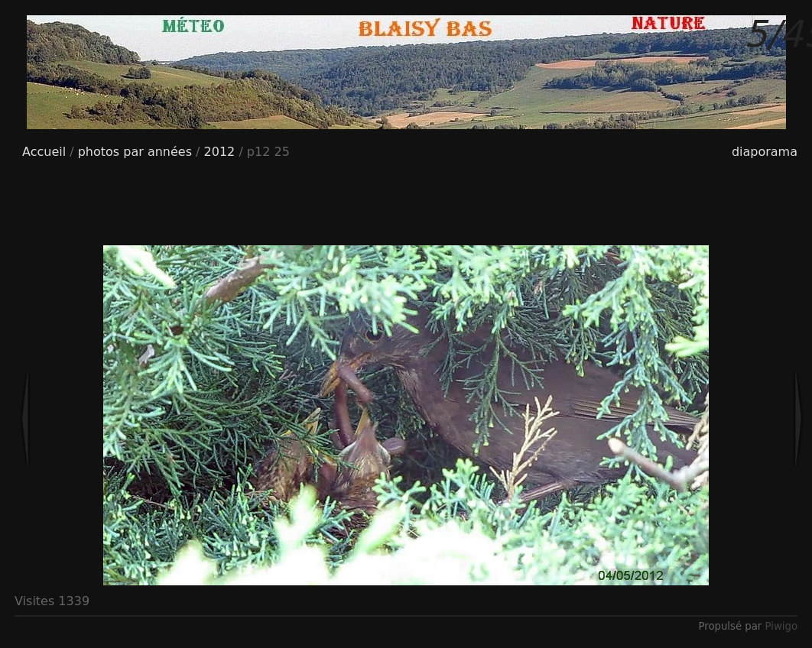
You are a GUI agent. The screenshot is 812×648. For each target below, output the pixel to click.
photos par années (135, 152)
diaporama (765, 152)
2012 (220, 152)
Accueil (44, 152)
